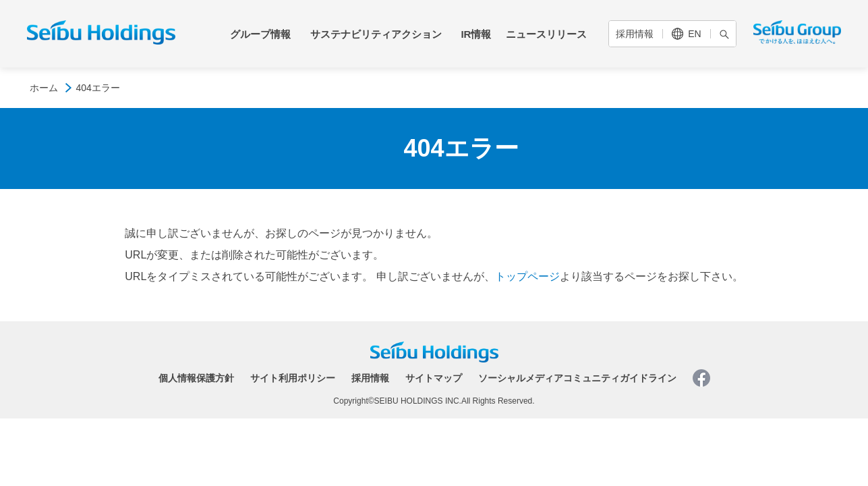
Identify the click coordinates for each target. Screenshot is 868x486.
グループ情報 (260, 34)
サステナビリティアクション (376, 34)
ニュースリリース (546, 34)
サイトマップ (434, 378)
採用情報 (635, 34)
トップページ (527, 276)
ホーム (44, 88)
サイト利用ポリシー (293, 378)
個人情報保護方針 (196, 378)
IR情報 (476, 34)
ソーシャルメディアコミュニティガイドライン (577, 378)
